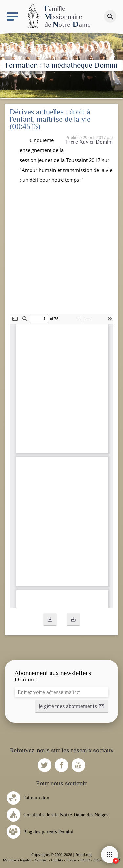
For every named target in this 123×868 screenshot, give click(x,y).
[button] (50, 619)
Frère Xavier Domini (89, 142)
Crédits (57, 860)
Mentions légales (17, 860)
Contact (41, 860)
